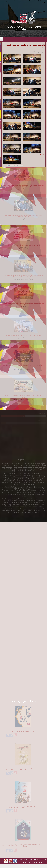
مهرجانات (42, 155)
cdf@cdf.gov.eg (23, 860)
